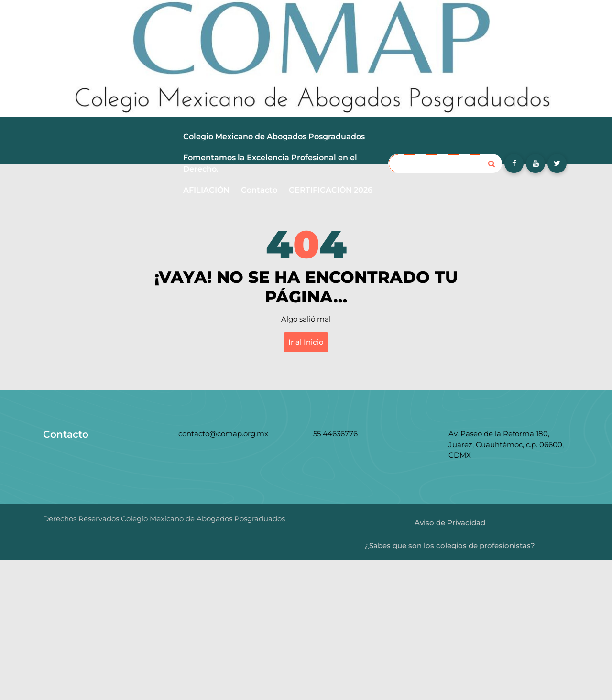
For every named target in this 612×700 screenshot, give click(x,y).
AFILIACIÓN (206, 190)
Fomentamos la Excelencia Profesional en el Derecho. (270, 163)
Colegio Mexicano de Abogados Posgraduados (274, 136)
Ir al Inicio (306, 342)
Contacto (259, 190)
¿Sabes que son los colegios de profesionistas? (450, 545)
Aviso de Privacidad (450, 522)
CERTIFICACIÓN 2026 (331, 190)
